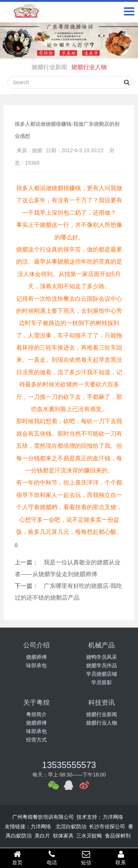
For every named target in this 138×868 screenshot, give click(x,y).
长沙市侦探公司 (107, 826)
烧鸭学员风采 (102, 657)
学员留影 (102, 682)
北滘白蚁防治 (71, 826)
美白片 (42, 836)
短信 (86, 858)
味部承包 (36, 665)
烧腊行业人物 (89, 67)
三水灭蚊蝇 (89, 836)
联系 (121, 858)
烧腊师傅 (36, 657)
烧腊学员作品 (102, 665)
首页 (17, 858)
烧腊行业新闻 (49, 67)
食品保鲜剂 (118, 836)
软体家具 (63, 836)
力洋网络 (113, 817)
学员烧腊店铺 (102, 674)
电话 (52, 858)
